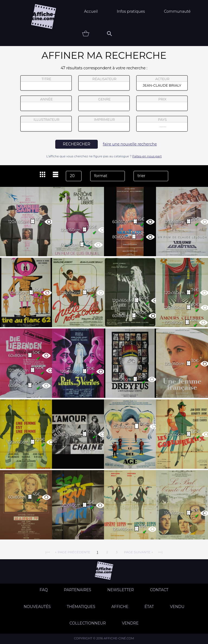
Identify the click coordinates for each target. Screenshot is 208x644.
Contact (159, 590)
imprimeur (104, 124)
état (149, 607)
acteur (162, 83)
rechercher (77, 144)
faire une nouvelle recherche (130, 144)
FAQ (44, 590)
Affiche (120, 607)
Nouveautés (37, 607)
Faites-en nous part (147, 156)
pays (162, 124)
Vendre (130, 623)
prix (162, 103)
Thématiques (81, 607)
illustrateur (46, 124)
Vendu (177, 607)
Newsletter (121, 590)
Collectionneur (87, 623)
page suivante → (138, 552)
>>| (160, 552)
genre (104, 104)
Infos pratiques (131, 11)
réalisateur (104, 83)
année (46, 103)
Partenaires (78, 590)
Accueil (91, 11)
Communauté (177, 11)
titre (46, 83)
